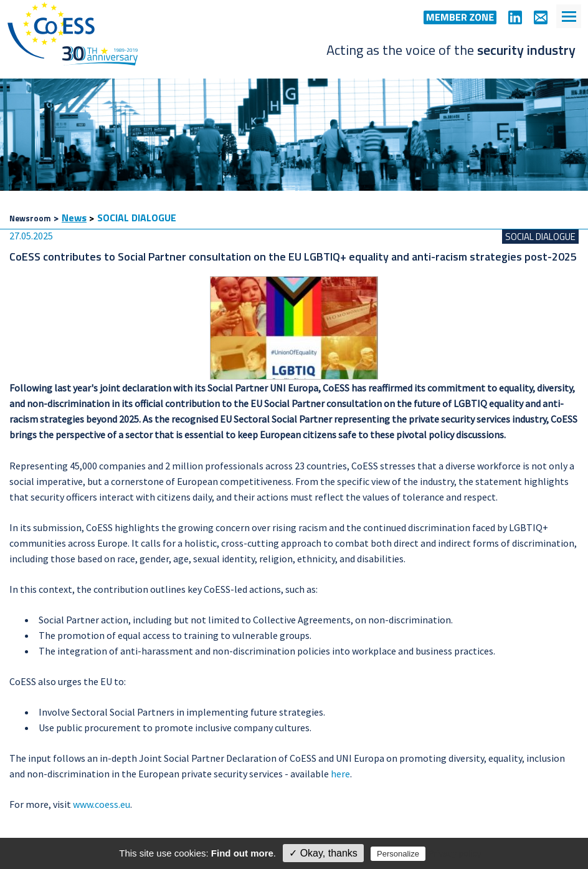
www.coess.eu (102, 804)
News (74, 218)
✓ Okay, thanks (323, 853)
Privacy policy (455, 853)
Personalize (398, 854)
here (340, 774)
